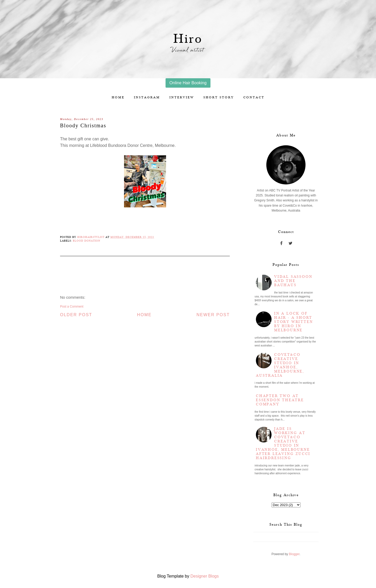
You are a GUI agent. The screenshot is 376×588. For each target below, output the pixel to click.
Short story (219, 97)
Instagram (147, 97)
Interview (182, 97)
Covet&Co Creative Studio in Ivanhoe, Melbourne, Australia (280, 365)
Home (118, 97)
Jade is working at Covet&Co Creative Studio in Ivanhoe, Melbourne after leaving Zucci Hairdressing (283, 443)
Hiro (188, 39)
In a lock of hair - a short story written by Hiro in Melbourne (293, 322)
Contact (254, 97)
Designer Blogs (205, 576)
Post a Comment (72, 307)
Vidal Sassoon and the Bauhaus (293, 281)
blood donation (87, 241)
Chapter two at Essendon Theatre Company (280, 400)
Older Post (76, 315)
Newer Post (213, 315)
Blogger (294, 554)
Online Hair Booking (188, 83)
